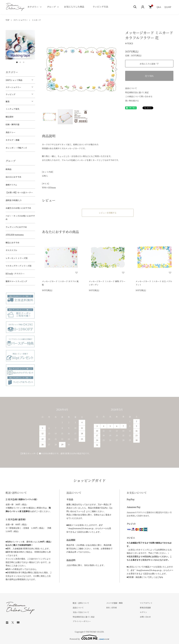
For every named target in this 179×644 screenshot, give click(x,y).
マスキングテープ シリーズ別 (18, 266)
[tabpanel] (20, 45)
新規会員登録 (145, 608)
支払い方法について (81, 612)
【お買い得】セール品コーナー (19, 192)
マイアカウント (146, 603)
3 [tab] (24, 62)
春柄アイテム (11, 185)
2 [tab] (20, 62)
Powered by (89, 637)
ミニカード (36, 20)
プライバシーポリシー (82, 621)
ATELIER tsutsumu (15, 235)
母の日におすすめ (13, 177)
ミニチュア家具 (12, 109)
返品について (131, 88)
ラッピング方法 (100, 7)
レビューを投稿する (108, 213)
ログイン (143, 612)
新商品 (9, 169)
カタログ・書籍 (12, 140)
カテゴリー (33, 7)
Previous (46, 69)
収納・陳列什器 (12, 124)
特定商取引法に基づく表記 (137, 92)
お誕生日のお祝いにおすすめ (18, 208)
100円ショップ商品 (14, 80)
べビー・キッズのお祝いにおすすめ (20, 218)
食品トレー (10, 132)
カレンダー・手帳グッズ (16, 148)
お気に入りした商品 (74, 7)
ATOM (114, 608)
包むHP (168, 7)
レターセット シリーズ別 (17, 258)
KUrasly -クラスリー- (15, 274)
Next (116, 69)
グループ (51, 7)
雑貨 (8, 101)
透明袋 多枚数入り (14, 200)
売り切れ (149, 76)
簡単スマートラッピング (16, 281)
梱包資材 (10, 117)
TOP (7, 20)
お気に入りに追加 (149, 64)
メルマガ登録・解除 (114, 603)
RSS (108, 608)
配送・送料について (81, 603)
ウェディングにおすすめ (16, 227)
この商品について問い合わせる (139, 96)
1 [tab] (17, 62)
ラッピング (10, 94)
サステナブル (11, 250)
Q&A (159, 7)
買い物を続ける (132, 101)
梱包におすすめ (12, 243)
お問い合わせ (145, 617)
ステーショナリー (20, 20)
